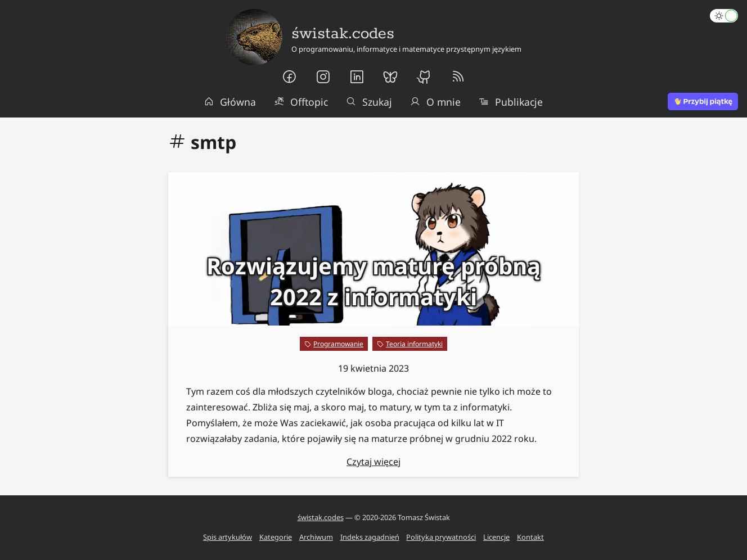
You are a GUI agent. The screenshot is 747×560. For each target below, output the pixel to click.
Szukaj (369, 102)
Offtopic (301, 102)
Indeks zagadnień (370, 537)
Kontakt (530, 537)
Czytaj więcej (373, 462)
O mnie (435, 102)
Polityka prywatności (441, 537)
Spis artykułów (228, 537)
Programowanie (338, 344)
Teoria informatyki (414, 344)
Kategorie (276, 537)
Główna (230, 102)
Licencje (496, 537)
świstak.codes (321, 517)
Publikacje (511, 102)
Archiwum (316, 537)
